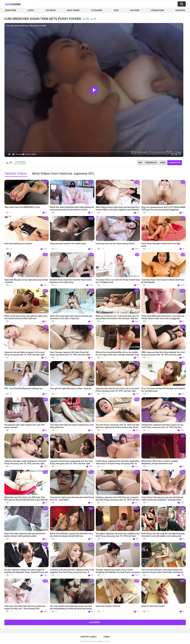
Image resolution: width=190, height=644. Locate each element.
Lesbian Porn (157, 10)
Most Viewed (73, 10)
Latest (31, 10)
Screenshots (151, 163)
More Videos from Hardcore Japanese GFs (63, 174)
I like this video (7, 163)
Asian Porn (11, 10)
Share (163, 163)
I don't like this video (11, 163)
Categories (97, 10)
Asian (13, 4)
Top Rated (51, 10)
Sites (116, 10)
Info (140, 163)
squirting (180, 10)
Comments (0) (175, 163)
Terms (106, 637)
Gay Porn (135, 10)
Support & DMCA (88, 637)
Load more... (95, 622)
